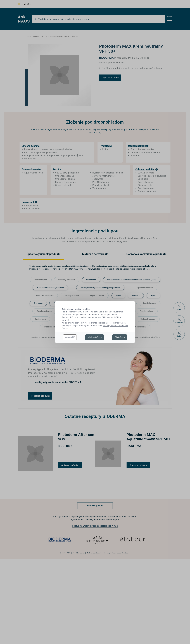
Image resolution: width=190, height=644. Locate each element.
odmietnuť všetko (94, 337)
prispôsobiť (70, 337)
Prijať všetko (120, 337)
